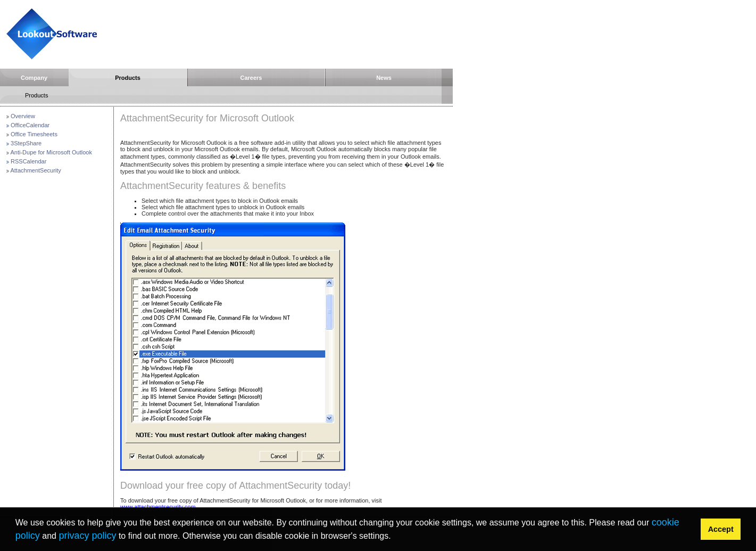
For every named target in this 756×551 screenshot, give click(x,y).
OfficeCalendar (30, 125)
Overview (23, 116)
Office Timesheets (34, 134)
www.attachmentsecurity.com (158, 507)
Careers (251, 78)
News (384, 78)
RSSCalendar (28, 161)
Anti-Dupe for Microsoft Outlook (51, 152)
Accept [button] (721, 529)
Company (34, 78)
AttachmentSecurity (35, 170)
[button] (395, 537)
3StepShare (26, 143)
